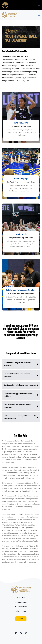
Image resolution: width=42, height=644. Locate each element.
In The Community (21, 602)
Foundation (21, 598)
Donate (21, 619)
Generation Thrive (21, 607)
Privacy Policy (21, 611)
